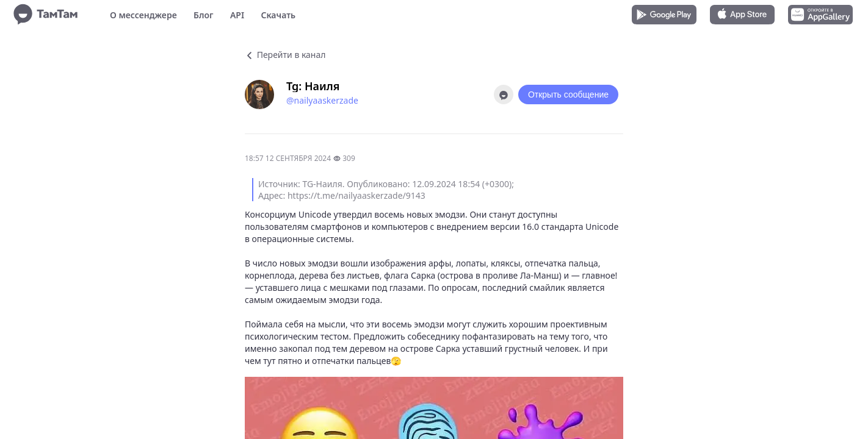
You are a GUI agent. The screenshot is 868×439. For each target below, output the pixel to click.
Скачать (278, 15)
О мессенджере (143, 15)
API (237, 15)
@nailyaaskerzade (322, 100)
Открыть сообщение (568, 95)
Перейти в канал (285, 55)
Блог (203, 15)
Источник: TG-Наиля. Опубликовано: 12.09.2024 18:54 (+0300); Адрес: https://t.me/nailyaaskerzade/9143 (386, 190)
